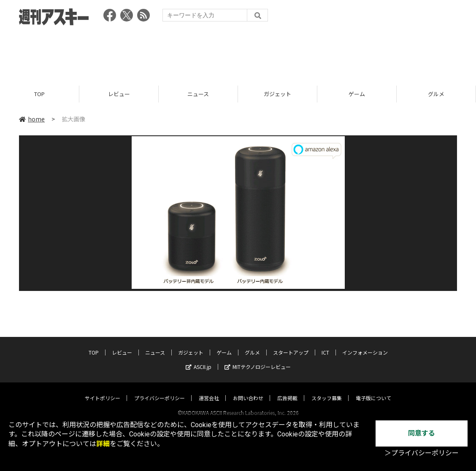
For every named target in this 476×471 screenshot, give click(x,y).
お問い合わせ (248, 390)
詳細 (103, 444)
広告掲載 (287, 390)
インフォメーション (365, 344)
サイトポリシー (103, 390)
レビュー (119, 94)
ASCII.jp (199, 359)
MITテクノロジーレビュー (258, 359)
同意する (422, 433)
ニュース (198, 94)
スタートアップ (291, 344)
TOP (39, 94)
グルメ (436, 94)
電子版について (373, 390)
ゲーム (357, 94)
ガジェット (277, 94)
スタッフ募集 (327, 390)
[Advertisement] (238, 53)
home (32, 119)
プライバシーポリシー (160, 390)
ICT (325, 344)
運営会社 (209, 390)
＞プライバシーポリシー (422, 453)
